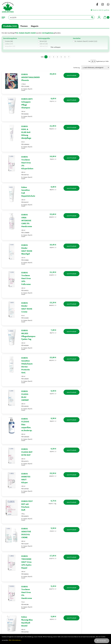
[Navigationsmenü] (3, 17)
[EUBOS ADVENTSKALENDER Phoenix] (55, 81)
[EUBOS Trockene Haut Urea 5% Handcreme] (55, 475)
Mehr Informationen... (15, 640)
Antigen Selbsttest (13, 533)
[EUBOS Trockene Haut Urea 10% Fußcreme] (55, 234)
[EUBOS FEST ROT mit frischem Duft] (55, 409)
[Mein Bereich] (99, 17)
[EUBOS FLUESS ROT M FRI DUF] (55, 365)
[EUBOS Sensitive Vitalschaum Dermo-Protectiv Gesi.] (55, 300)
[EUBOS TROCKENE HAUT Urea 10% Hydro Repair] (55, 453)
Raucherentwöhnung (55, 542)
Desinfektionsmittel (35, 533)
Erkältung (53, 533)
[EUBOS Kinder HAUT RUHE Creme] (55, 256)
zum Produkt (100, 75)
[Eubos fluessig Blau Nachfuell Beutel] (55, 496)
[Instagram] (103, 5)
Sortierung (77, 68)
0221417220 (10, 560)
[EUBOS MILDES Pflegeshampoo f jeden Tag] (55, 278)
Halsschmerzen (99, 533)
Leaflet (107, 569)
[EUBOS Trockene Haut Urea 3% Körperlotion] (55, 147)
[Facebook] (97, 5)
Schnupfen (69, 533)
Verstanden (103, 641)
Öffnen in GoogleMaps (102, 552)
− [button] (79, 557)
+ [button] (79, 553)
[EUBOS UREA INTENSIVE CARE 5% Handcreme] (55, 190)
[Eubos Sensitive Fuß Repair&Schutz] (55, 169)
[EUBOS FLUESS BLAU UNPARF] (55, 322)
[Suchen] (91, 17)
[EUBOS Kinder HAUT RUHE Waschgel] (55, 212)
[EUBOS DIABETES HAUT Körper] (55, 387)
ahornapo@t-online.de (12, 564)
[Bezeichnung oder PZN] (51, 17)
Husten (83, 533)
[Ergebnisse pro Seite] (93, 61)
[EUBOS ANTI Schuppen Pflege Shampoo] (55, 103)
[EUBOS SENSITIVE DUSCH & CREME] (55, 431)
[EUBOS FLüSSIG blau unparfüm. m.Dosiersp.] (55, 343)
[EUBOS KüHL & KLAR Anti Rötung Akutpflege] (55, 125)
